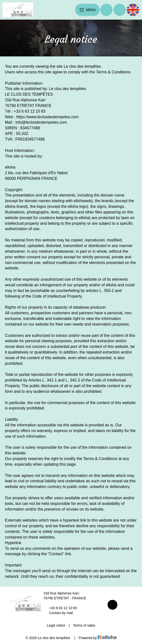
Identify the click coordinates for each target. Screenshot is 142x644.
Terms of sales (84, 625)
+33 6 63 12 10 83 (60, 608)
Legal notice (56, 625)
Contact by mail (58, 613)
